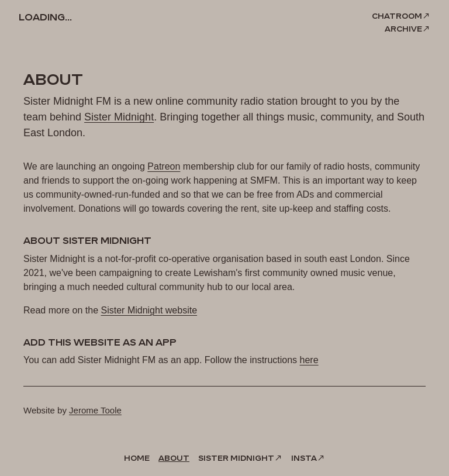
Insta (304, 458)
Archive (403, 29)
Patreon (164, 166)
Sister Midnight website (149, 310)
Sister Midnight (119, 117)
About (174, 458)
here (309, 360)
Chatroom (397, 16)
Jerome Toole (95, 410)
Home (137, 458)
